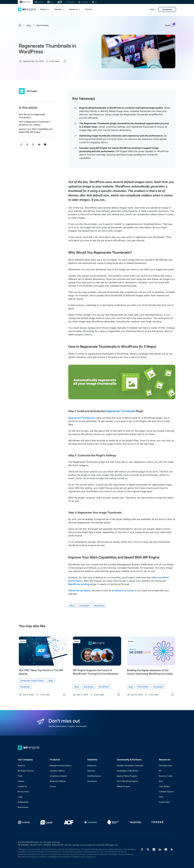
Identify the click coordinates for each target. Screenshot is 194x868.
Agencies (91, 771)
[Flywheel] (39, 2)
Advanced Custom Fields (32, 680)
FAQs (161, 797)
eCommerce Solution (58, 776)
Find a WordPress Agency (127, 781)
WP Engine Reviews (26, 771)
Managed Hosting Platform (61, 766)
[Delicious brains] (95, 2)
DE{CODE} (143, 687)
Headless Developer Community (130, 766)
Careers (21, 781)
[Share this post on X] (33, 144)
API (160, 771)
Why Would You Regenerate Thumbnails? (32, 116)
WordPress (99, 606)
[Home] (27, 9)
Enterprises (92, 766)
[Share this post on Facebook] (27, 144)
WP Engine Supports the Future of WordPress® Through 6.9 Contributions (96, 672)
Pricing (89, 9)
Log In (152, 9)
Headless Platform (57, 771)
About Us (22, 766)
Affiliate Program (123, 786)
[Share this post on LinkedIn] (39, 144)
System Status (165, 802)
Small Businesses (94, 776)
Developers (92, 781)
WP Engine (32, 91)
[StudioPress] (83, 2)
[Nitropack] (70, 2)
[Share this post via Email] (45, 144)
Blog (29, 25)
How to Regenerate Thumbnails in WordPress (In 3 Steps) (35, 123)
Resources (74, 9)
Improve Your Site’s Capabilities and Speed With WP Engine (36, 131)
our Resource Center (123, 591)
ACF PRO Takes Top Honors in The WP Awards (41, 672)
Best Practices (43, 25)
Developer (84, 606)
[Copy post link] (21, 144)
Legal (20, 797)
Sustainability (23, 802)
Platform (44, 9)
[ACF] (60, 2)
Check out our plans (79, 591)
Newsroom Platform (58, 781)
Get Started (167, 9)
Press (20, 776)
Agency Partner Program (127, 776)
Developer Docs (166, 766)
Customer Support (166, 792)
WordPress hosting (79, 584)
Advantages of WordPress (128, 771)
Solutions (59, 9)
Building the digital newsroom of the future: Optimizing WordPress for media (150, 672)
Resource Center (166, 776)
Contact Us (22, 786)
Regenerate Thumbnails (120, 411)
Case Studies (164, 786)
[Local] (50, 2)
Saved (170, 25)
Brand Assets (23, 807)
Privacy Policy (24, 792)
